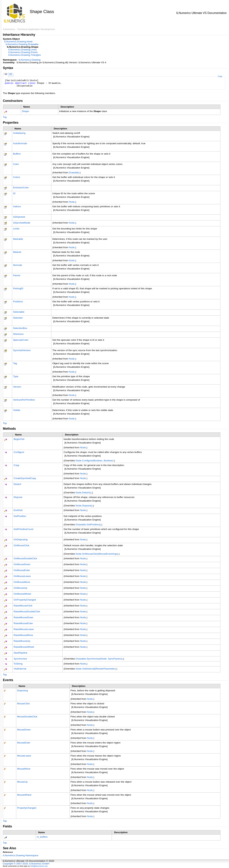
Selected (18, 318)
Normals (18, 265)
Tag (15, 363)
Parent (17, 275)
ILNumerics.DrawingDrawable (22, 44)
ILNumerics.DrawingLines (22, 50)
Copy (220, 76)
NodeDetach (84, 493)
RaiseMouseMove (23, 635)
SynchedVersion (22, 350)
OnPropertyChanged (25, 600)
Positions (18, 302)
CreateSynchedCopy (25, 478)
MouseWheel (24, 795)
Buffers (17, 154)
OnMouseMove (22, 582)
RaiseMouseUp (22, 641)
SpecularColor (21, 340)
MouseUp (22, 782)
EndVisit (18, 510)
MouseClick (23, 704)
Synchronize (20, 659)
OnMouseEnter (22, 570)
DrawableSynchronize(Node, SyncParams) (99, 659)
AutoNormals (20, 143)
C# (6, 74)
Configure (19, 452)
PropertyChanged (27, 808)
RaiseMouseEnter (23, 623)
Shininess (18, 334)
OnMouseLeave (22, 576)
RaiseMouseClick (23, 606)
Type (16, 376)
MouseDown (24, 730)
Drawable (74, 173)
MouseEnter (24, 743)
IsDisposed (19, 217)
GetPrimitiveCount (23, 529)
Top (5, 117)
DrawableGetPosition (88, 524)
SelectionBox (20, 328)
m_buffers (42, 837)
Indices (17, 206)
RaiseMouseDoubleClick (27, 612)
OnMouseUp (20, 588)
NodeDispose (84, 506)
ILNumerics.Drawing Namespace (21, 855)
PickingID (18, 288)
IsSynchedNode (22, 223)
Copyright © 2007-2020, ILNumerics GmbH (26, 864)
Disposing (23, 690)
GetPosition (20, 516)
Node (72, 202)
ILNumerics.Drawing (30, 60)
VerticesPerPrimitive (24, 400)
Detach (17, 484)
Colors (17, 177)
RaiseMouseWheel (24, 647)
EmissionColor (21, 188)
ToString (18, 664)
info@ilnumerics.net (39, 866)
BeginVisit (19, 439)
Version (17, 387)
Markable (18, 239)
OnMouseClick (21, 545)
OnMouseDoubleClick (25, 558)
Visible (17, 410)
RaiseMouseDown (23, 617)
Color (16, 164)
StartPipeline (20, 653)
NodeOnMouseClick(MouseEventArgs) (97, 554)
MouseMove (24, 769)
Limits (16, 229)
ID (14, 193)
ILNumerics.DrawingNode (19, 42)
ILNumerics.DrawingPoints (23, 52)
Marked (17, 252)
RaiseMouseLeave (24, 629)
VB (10, 74)
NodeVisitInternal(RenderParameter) (96, 669)
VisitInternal (20, 669)
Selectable (19, 312)
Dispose (18, 497)
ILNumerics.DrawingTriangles (25, 55)
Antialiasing (19, 133)
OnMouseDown (22, 564)
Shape (25, 111)
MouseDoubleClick (27, 717)
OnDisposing (21, 540)
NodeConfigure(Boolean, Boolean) (95, 461)
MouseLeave (24, 756)
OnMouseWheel (22, 594)
